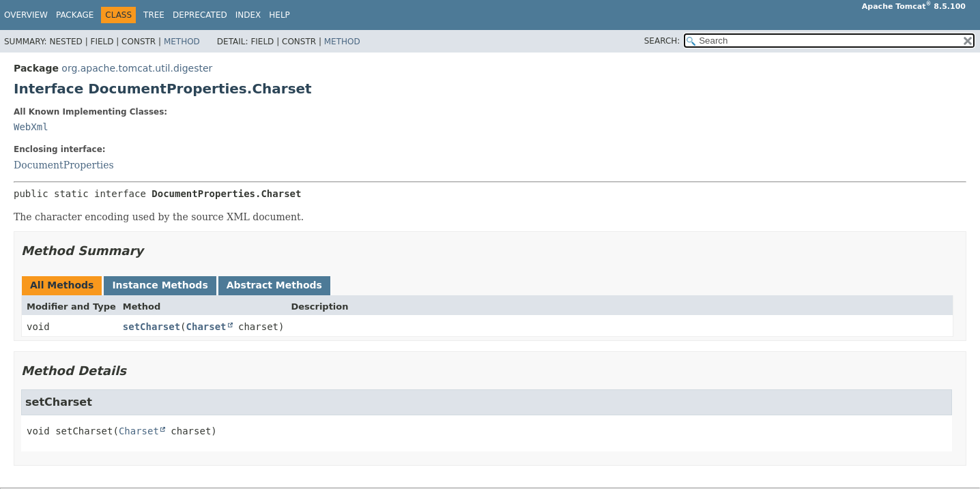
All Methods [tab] (62, 285)
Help (279, 15)
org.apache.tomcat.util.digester (137, 68)
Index (248, 15)
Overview (26, 15)
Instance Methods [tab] (160, 285)
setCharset (152, 327)
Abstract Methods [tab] (274, 285)
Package (75, 15)
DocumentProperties (64, 165)
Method (182, 42)
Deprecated (200, 15)
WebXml (31, 127)
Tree (154, 15)
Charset (206, 327)
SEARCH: (662, 41)
